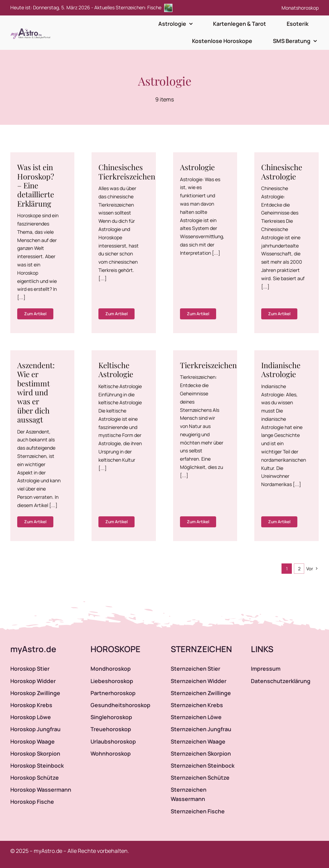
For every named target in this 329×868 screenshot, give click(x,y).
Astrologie (197, 167)
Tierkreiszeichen (208, 365)
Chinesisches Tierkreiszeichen (127, 172)
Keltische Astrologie (116, 370)
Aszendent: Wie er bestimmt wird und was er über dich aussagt (36, 392)
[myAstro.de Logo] (32, 29)
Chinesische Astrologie (282, 172)
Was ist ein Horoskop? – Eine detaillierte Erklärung (36, 185)
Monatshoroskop (300, 8)
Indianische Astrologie (281, 370)
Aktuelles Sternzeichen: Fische (133, 7)
